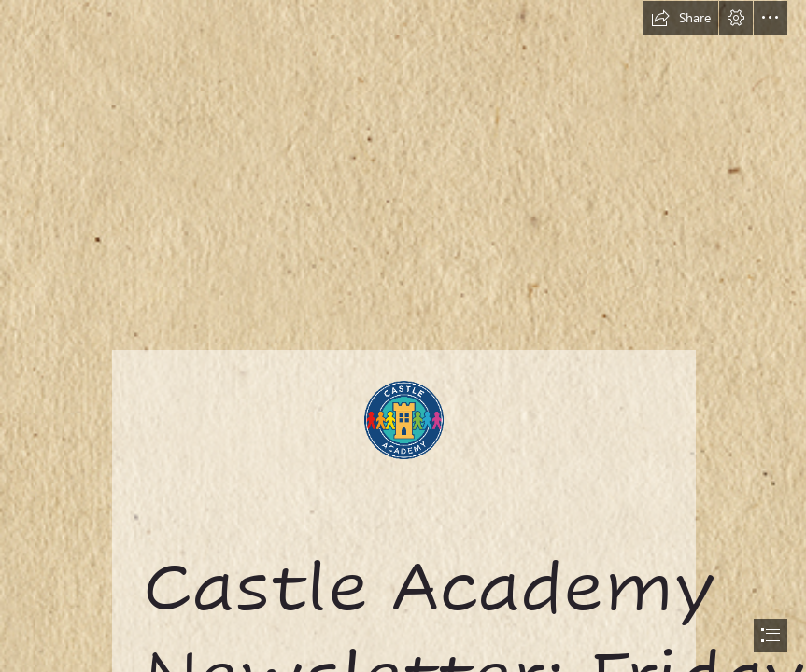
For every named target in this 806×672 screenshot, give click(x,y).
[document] (403, 336)
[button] (681, 18)
